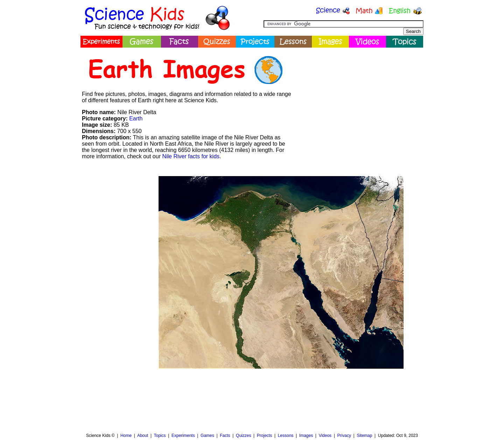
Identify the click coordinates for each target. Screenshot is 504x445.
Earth (136, 119)
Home (126, 436)
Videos (325, 436)
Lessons (286, 436)
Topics (160, 436)
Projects (264, 436)
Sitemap (364, 436)
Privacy (344, 436)
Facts (225, 436)
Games (207, 436)
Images (306, 436)
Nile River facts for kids (191, 156)
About (143, 436)
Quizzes (243, 436)
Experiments (183, 436)
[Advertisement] (359, 100)
